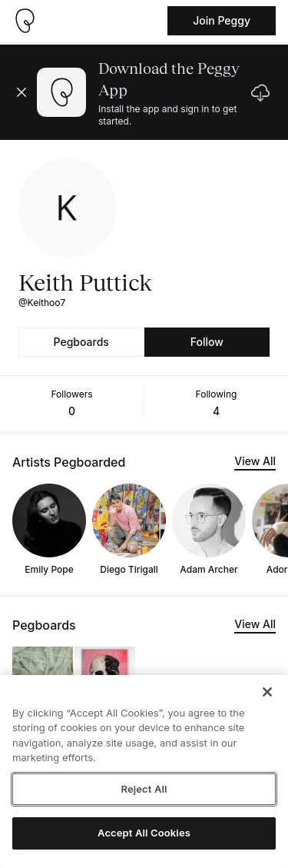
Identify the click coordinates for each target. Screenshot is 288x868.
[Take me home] (25, 21)
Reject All (144, 789)
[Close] (267, 692)
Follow (207, 342)
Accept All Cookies (144, 833)
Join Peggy (222, 20)
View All (255, 461)
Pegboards (81, 342)
